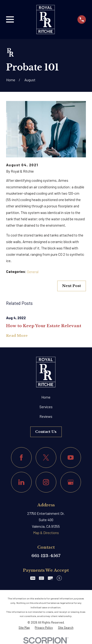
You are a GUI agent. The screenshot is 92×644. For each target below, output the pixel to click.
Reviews (46, 416)
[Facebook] (21, 458)
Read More (17, 336)
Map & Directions (46, 533)
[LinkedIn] (21, 482)
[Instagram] (46, 482)
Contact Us (46, 432)
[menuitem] (24, 628)
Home (46, 397)
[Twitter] (46, 458)
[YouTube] (71, 458)
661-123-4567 (46, 556)
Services (46, 407)
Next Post (72, 286)
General (33, 272)
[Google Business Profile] (71, 482)
